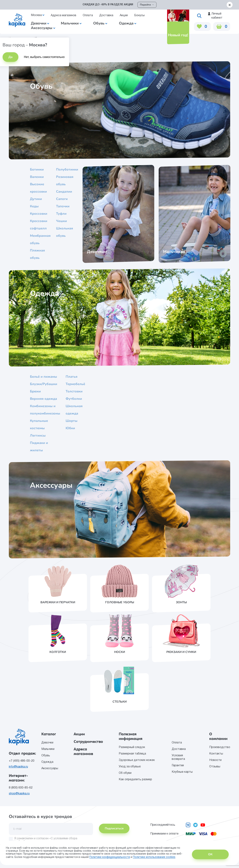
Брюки (35, 391)
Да (10, 57)
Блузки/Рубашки (44, 384)
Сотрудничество (88, 742)
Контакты (216, 754)
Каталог (49, 734)
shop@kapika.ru (19, 794)
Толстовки (74, 391)
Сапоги (62, 199)
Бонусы (139, 15)
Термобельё (75, 384)
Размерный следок (132, 747)
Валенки (37, 177)
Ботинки (37, 169)
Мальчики (71, 23)
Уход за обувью (130, 767)
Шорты (72, 421)
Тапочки (63, 206)
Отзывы (215, 767)
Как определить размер (135, 780)
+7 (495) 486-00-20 (22, 761)
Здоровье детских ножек (137, 760)
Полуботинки (67, 169)
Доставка (106, 15)
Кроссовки (39, 214)
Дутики (36, 199)
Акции (124, 15)
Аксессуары (50, 768)
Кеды (34, 206)
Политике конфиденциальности (110, 857)
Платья (72, 377)
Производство (220, 747)
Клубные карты (182, 772)
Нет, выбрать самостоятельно (44, 57)
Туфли (61, 214)
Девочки (40, 23)
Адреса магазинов (64, 15)
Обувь (46, 756)
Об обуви (125, 773)
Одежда (47, 762)
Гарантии (178, 766)
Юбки (70, 428)
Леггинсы (38, 435)
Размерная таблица (132, 754)
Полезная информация (131, 736)
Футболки (74, 399)
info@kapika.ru (18, 767)
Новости (215, 760)
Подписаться (114, 828)
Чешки (61, 221)
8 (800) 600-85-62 (21, 788)
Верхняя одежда (43, 399)
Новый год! (178, 35)
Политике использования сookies (154, 857)
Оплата (88, 15)
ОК (210, 854)
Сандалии (64, 192)
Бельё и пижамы (43, 377)
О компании (218, 736)
